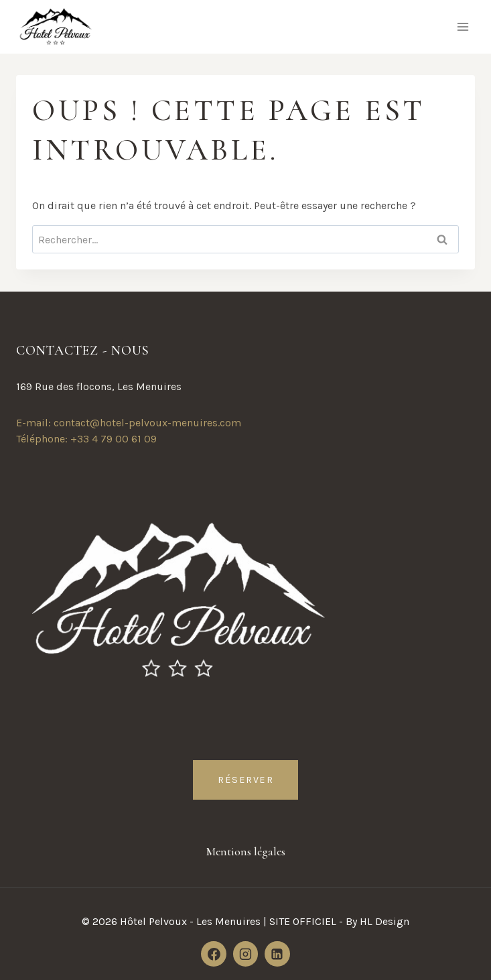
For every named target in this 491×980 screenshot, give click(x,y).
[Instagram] (246, 954)
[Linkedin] (277, 954)
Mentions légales (245, 851)
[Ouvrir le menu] (463, 26)
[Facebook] (214, 954)
